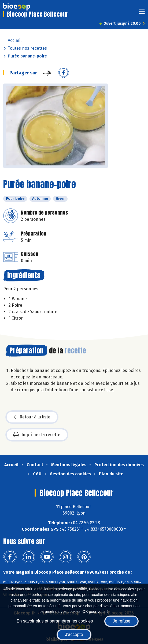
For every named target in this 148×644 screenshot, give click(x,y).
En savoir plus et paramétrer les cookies (55, 621)
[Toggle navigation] (142, 13)
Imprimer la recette (37, 435)
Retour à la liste (32, 417)
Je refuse (121, 621)
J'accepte (74, 634)
